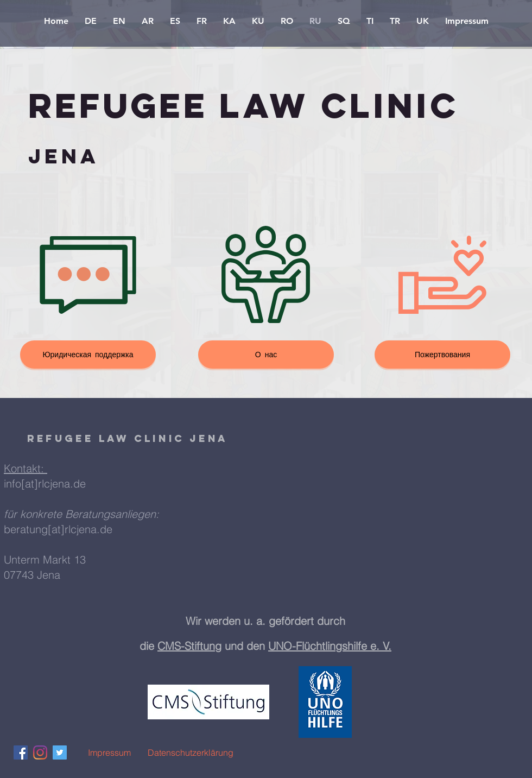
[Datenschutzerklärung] (191, 752)
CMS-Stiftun (186, 646)
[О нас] (266, 355)
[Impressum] (109, 752)
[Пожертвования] (442, 355)
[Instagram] (40, 752)
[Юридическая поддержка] (88, 355)
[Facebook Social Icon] (21, 752)
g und (231, 646)
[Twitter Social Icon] (60, 752)
